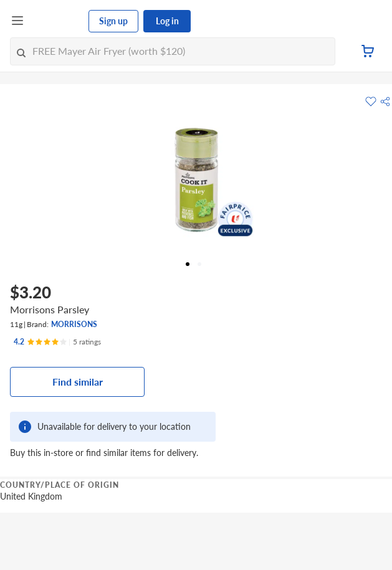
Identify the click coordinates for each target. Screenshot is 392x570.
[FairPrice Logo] (57, 21)
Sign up (113, 21)
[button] (385, 102)
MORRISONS (74, 324)
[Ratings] (57, 342)
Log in (167, 21)
